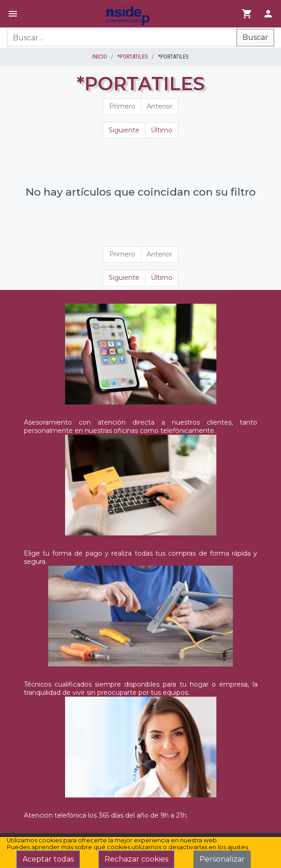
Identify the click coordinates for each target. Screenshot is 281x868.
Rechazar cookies (136, 859)
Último (162, 130)
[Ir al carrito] (247, 14)
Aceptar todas (48, 859)
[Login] (268, 14)
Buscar (255, 37)
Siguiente (124, 130)
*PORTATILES (132, 57)
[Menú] (13, 14)
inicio (100, 57)
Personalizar (222, 859)
